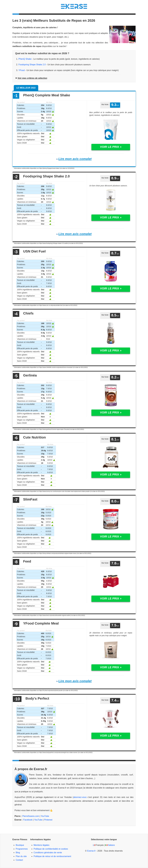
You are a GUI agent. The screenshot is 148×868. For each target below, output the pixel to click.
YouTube (45, 816)
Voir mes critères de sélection (32, 78)
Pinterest (48, 820)
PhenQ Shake (25, 59)
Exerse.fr (91, 851)
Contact (19, 860)
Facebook (28, 820)
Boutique (20, 845)
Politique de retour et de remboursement (52, 856)
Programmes (22, 849)
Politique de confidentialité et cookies (51, 849)
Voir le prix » (111, 147)
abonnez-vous (80, 797)
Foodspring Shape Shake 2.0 (32, 65)
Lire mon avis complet (75, 159)
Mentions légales (42, 845)
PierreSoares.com (31, 816)
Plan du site (21, 856)
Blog (18, 853)
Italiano (111, 845)
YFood (22, 70)
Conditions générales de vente (48, 853)
